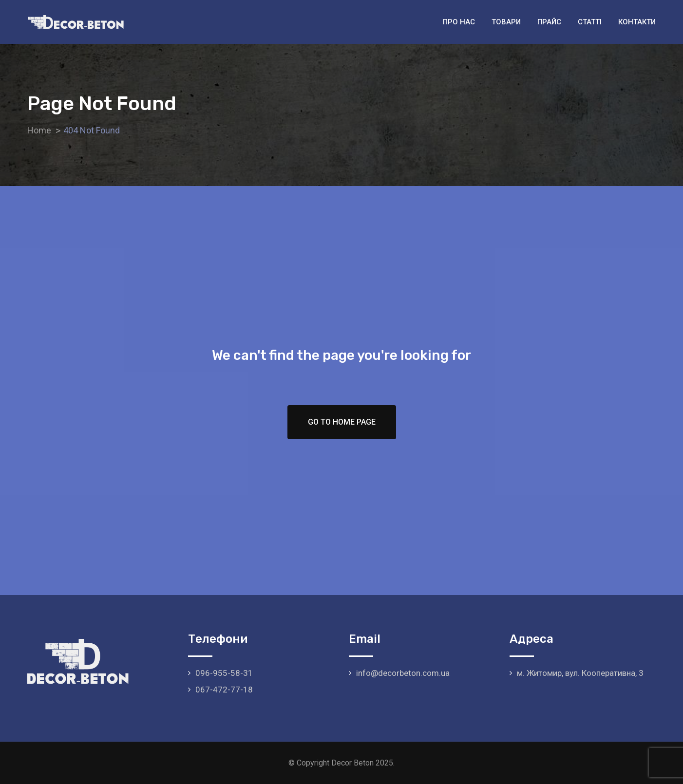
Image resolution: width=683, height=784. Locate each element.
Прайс (549, 22)
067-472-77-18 (224, 690)
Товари (506, 22)
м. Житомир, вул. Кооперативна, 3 (580, 673)
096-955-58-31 (224, 673)
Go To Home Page (342, 422)
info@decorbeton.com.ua (403, 673)
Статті (590, 22)
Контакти (637, 22)
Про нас (459, 22)
